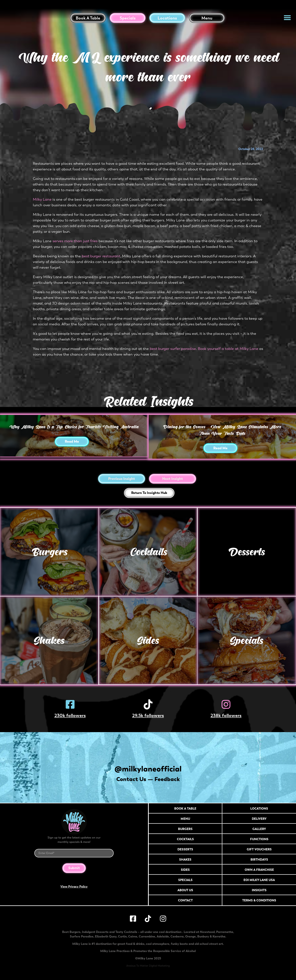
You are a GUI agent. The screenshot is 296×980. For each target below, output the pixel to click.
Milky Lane (43, 199)
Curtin (122, 938)
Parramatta (225, 934)
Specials (128, 18)
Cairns (133, 938)
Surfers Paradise (82, 938)
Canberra (177, 938)
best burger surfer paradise (173, 349)
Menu (207, 18)
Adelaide (163, 938)
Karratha (219, 938)
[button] (287, 18)
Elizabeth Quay (106, 938)
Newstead (207, 934)
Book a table (88, 18)
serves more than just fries (75, 241)
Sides (148, 640)
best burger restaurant (101, 256)
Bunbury (203, 938)
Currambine (147, 938)
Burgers (49, 552)
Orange (190, 938)
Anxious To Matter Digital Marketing (148, 968)
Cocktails (148, 552)
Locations (167, 18)
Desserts (247, 552)
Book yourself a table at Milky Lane (228, 349)
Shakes (49, 640)
